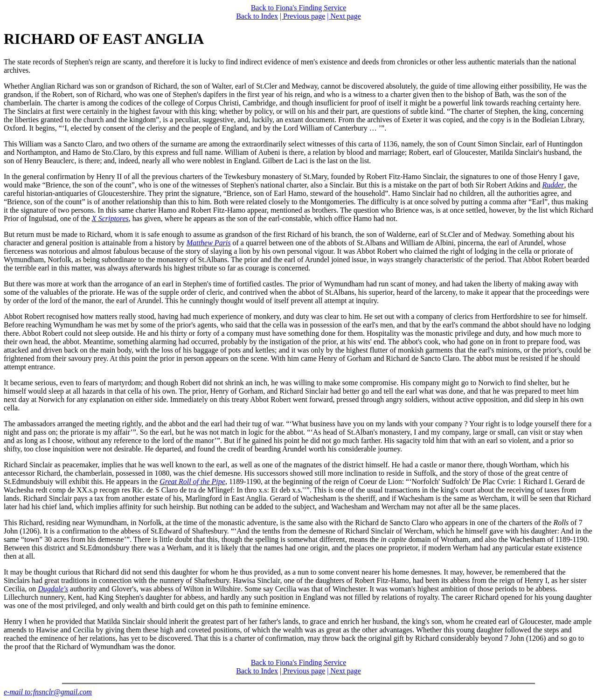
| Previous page (302, 16)
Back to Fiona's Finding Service (299, 8)
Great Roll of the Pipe (192, 482)
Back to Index (257, 16)
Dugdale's (53, 589)
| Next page (344, 16)
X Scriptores (110, 218)
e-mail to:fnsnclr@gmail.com (48, 692)
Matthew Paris (209, 243)
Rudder (553, 185)
